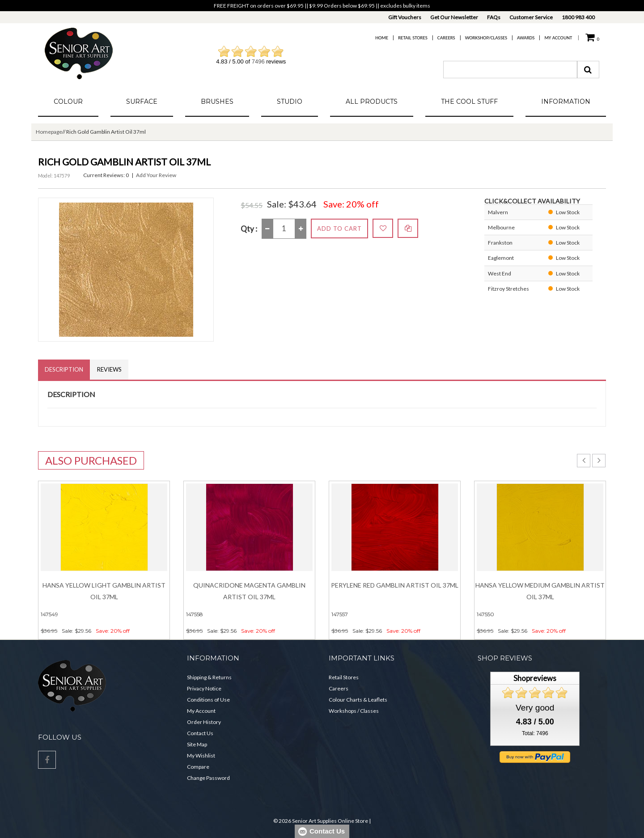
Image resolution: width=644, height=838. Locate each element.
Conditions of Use (208, 700)
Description (64, 369)
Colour (68, 102)
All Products (372, 102)
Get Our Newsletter (454, 17)
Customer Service (531, 17)
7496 (258, 61)
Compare (198, 767)
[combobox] (510, 70)
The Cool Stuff (469, 102)
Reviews (109, 369)
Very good (535, 708)
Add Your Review (156, 175)
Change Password (208, 778)
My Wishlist (201, 755)
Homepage (49, 132)
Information (566, 102)
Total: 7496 (535, 733)
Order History (204, 722)
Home (382, 38)
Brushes (217, 102)
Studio (290, 102)
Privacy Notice (204, 688)
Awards (526, 38)
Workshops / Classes (354, 711)
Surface (142, 102)
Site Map (197, 744)
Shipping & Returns (209, 677)
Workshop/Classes (486, 38)
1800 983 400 (578, 17)
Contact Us (200, 733)
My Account (558, 38)
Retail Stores (413, 38)
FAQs (494, 17)
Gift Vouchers (405, 17)
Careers (446, 38)
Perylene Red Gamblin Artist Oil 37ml (395, 585)
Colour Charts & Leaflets (358, 700)
